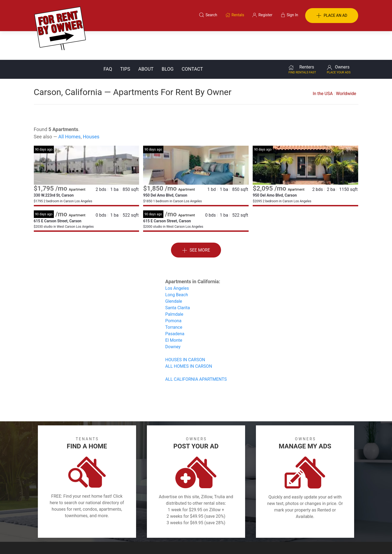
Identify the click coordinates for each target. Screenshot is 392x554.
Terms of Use (140, 528)
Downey (173, 318)
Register (287, 528)
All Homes (69, 108)
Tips (125, 40)
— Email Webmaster (342, 542)
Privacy (200, 528)
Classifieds (108, 528)
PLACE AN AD (332, 16)
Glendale (174, 273)
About (146, 40)
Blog (168, 40)
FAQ (108, 40)
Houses (91, 108)
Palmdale (174, 286)
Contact (192, 40)
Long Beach (177, 266)
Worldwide (346, 65)
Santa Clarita (178, 279)
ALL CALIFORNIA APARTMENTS (196, 351)
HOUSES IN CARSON (185, 331)
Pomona (173, 292)
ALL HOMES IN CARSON (189, 338)
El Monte (174, 312)
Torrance (174, 299)
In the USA (323, 65)
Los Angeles (177, 260)
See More (196, 222)
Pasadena (175, 305)
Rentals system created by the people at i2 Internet (281, 542)
